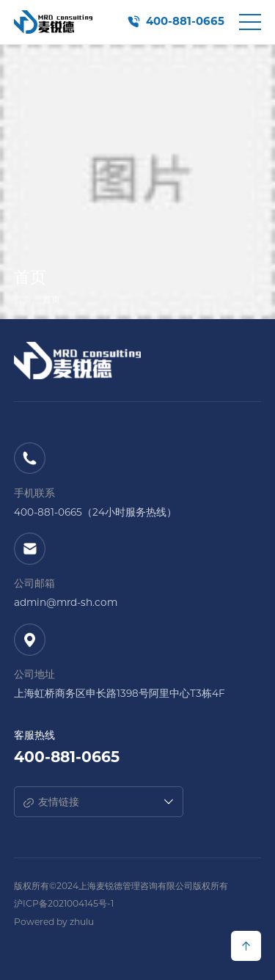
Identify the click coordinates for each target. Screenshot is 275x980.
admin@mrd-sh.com (66, 602)
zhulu (82, 922)
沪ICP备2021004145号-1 (64, 903)
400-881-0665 (185, 22)
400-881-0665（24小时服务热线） (95, 512)
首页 (23, 301)
